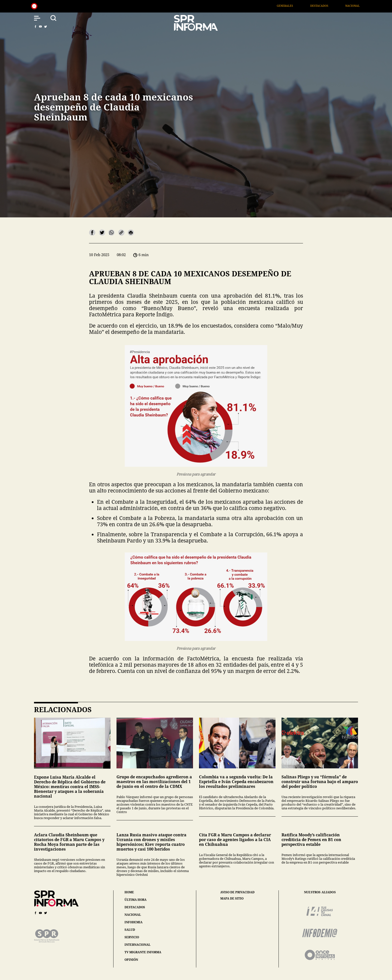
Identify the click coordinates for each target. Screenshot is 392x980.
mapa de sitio (232, 899)
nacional (133, 915)
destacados (135, 907)
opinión (131, 960)
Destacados (328, 6)
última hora (135, 900)
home (129, 892)
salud (130, 930)
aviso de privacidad (237, 892)
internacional (137, 945)
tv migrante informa (143, 952)
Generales (294, 6)
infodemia (133, 922)
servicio (132, 937)
